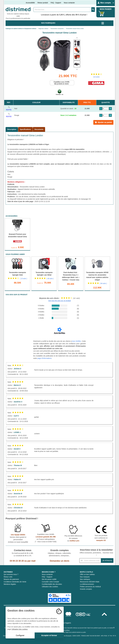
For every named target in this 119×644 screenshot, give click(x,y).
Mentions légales (10, 584)
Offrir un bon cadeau (87, 574)
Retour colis (8, 577)
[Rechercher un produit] (62, 10)
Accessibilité (30, 3)
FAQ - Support (56, 3)
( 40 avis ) (50, 279)
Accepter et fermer (49, 635)
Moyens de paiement (11, 579)
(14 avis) (96, 77)
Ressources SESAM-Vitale (90, 582)
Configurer (20, 635)
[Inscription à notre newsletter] (90, 561)
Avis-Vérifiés (76, 341)
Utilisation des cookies (50, 587)
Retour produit (43, 3)
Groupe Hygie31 (65, 623)
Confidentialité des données (52, 584)
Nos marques (85, 577)
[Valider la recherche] (93, 10)
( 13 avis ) (23, 279)
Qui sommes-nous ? (11, 574)
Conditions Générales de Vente (15, 582)
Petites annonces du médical (90, 587)
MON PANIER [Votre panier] (106, 9)
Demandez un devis (59, 561)
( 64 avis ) (103, 283)
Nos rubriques (85, 579)
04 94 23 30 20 (17, 561)
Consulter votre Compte (50, 582)
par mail (31, 561)
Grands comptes (86, 589)
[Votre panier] (102, 14)
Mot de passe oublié (49, 579)
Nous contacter (69, 3)
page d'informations (45, 358)
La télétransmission (87, 584)
